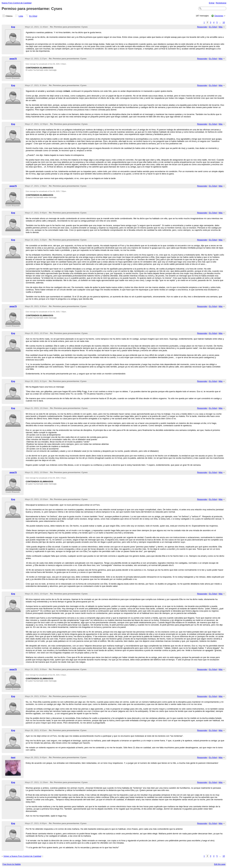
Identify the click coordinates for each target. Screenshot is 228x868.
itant (13, 757)
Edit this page (220, 864)
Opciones (219, 16)
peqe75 (13, 59)
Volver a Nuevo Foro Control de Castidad (22, 856)
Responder (202, 27)
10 (224, 23)
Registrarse (221, 3)
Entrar (212, 3)
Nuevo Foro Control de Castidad (17, 3)
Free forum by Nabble (12, 864)
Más (220, 27)
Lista (21, 16)
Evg (13, 27)
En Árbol (33, 16)
